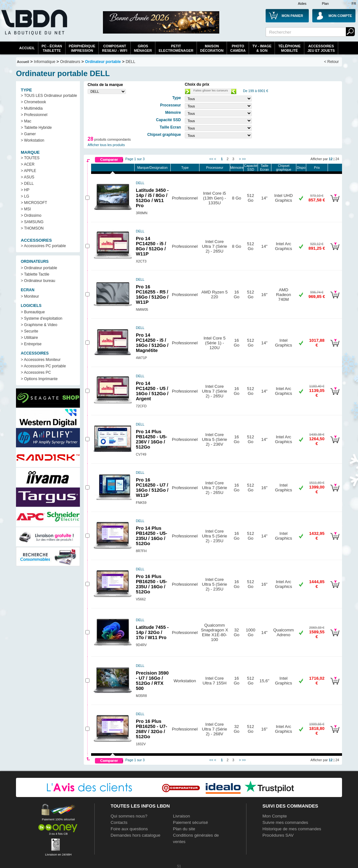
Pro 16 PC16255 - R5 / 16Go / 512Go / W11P (152, 294)
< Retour (331, 62)
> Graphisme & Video (39, 325)
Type (185, 168)
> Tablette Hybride (36, 128)
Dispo (301, 168)
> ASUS (27, 177)
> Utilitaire (29, 338)
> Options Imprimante (39, 379)
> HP (25, 190)
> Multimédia (32, 108)
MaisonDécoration (212, 48)
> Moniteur (30, 296)
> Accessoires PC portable (43, 246)
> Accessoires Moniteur (41, 360)
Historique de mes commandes (292, 829)
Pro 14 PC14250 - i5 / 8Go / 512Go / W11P (151, 246)
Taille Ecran (265, 168)
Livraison (181, 816)
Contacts (119, 822)
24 (337, 159)
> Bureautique (33, 312)
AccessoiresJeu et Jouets (321, 48)
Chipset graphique (284, 168)
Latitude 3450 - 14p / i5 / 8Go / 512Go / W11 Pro (152, 198)
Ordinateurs (70, 62)
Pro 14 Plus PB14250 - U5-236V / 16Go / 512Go (152, 439)
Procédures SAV (278, 835)
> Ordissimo (31, 215)
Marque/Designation (152, 168)
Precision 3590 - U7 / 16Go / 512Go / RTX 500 (152, 681)
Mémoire (237, 168)
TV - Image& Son (262, 48)
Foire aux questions (129, 829)
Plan (325, 4)
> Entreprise (31, 344)
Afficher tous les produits (106, 145)
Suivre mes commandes (285, 822)
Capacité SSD (251, 168)
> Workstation (32, 140)
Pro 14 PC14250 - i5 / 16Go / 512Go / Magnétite (152, 343)
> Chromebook (33, 102)
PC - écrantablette (52, 48)
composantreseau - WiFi (115, 48)
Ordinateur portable (103, 62)
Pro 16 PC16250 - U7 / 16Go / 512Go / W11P (152, 488)
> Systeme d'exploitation (42, 318)
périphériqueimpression (82, 48)
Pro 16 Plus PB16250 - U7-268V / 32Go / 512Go (152, 729)
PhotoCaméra (238, 48)
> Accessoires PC (36, 372)
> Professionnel (34, 115)
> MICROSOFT (34, 203)
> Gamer (28, 134)
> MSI (26, 209)
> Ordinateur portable (39, 268)
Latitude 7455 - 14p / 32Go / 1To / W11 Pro (152, 632)
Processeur (215, 168)
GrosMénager (143, 48)
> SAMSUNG (32, 222)
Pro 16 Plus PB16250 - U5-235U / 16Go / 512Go (152, 584)
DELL (130, 62)
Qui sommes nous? (129, 816)
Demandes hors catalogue (136, 835)
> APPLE (28, 171)
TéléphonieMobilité (289, 48)
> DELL (27, 184)
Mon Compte (275, 816)
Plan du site (184, 829)
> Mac (26, 121)
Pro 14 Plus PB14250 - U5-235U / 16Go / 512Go (152, 536)
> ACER (28, 164)
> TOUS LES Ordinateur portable (49, 96)
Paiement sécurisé (191, 822)
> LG (25, 196)
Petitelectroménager (176, 48)
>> (244, 159)
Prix (317, 168)
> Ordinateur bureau (38, 281)
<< (211, 159)
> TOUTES (30, 158)
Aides (302, 4)
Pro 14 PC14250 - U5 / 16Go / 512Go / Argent (152, 391)
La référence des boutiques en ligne (34, 26)
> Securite (29, 331)
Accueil (27, 48)
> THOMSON (32, 228)
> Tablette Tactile (35, 274)
